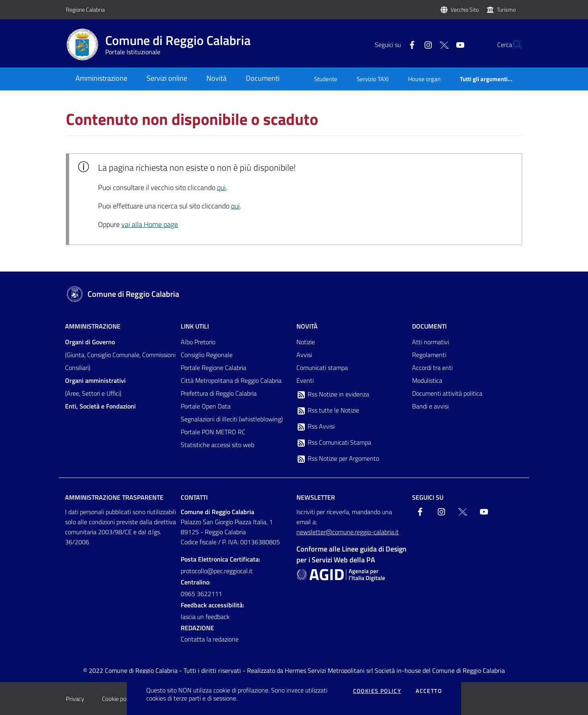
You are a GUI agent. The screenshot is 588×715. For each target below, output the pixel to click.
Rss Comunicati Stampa (334, 443)
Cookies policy (377, 691)
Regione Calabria (85, 9)
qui (221, 187)
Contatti (194, 497)
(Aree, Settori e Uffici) (95, 387)
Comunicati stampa (322, 368)
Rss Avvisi (315, 427)
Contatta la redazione (210, 639)
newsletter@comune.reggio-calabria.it (348, 532)
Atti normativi (431, 342)
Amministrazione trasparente (114, 497)
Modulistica (427, 380)
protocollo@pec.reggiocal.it (217, 571)
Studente (326, 79)
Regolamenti (429, 355)
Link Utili (195, 326)
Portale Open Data (206, 406)
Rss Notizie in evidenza (333, 394)
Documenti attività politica (447, 393)
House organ (424, 79)
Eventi (305, 380)
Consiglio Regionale (207, 355)
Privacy (75, 699)
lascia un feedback (205, 617)
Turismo (506, 9)
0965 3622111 (201, 594)
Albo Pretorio (198, 342)
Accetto (429, 691)
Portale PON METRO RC (213, 432)
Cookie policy (118, 699)
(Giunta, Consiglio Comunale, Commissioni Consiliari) (120, 355)
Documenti (429, 326)
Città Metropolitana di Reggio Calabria (231, 380)
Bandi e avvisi (430, 406)
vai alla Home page (150, 224)
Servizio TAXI (373, 79)
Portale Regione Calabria (213, 368)
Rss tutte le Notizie (328, 411)
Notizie (306, 342)
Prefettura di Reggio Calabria (219, 393)
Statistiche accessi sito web (217, 445)
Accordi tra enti (432, 368)
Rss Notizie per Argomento (338, 459)
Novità (307, 326)
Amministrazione (93, 326)
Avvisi (304, 355)
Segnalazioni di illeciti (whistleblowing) (232, 419)
